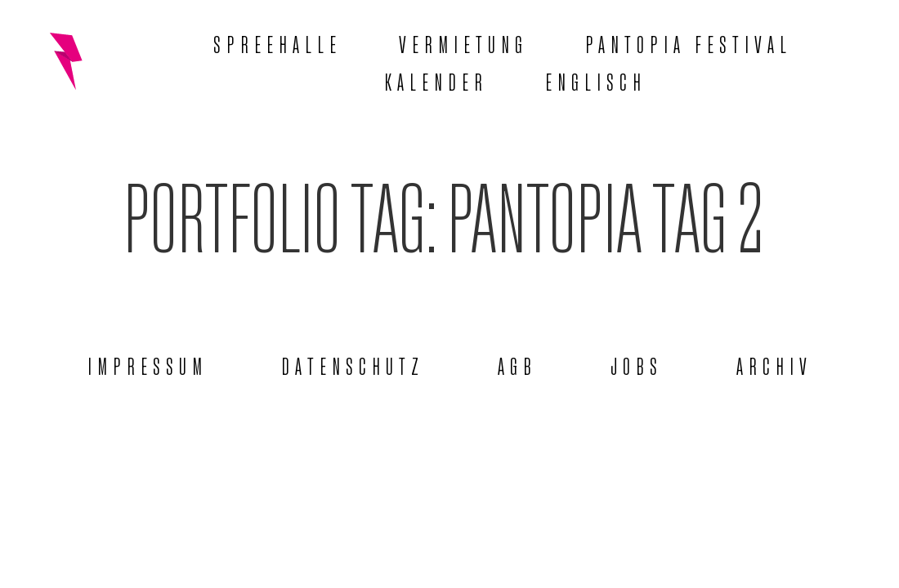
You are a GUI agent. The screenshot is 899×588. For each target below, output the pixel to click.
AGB (517, 364)
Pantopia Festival (689, 42)
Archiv (774, 364)
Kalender (436, 80)
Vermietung (463, 42)
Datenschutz (353, 364)
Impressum (148, 364)
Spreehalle (277, 42)
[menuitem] (596, 80)
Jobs (637, 364)
